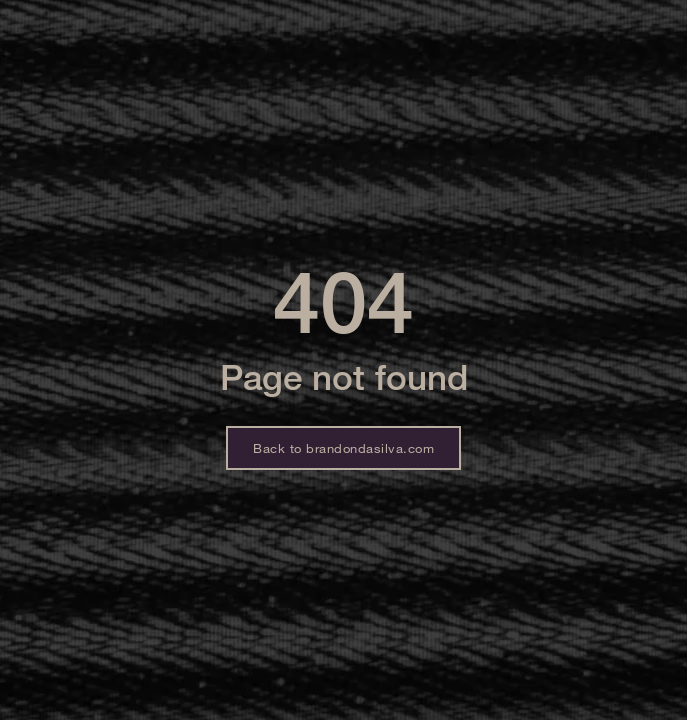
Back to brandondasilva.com (343, 448)
